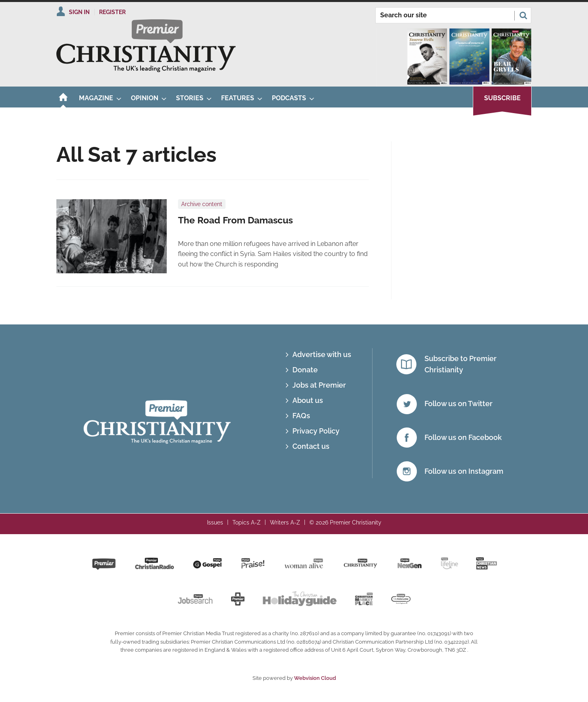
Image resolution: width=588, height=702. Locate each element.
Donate (305, 370)
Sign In (79, 12)
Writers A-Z (285, 522)
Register (112, 12)
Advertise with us (322, 354)
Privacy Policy (316, 431)
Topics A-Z (246, 522)
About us (308, 400)
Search (523, 15)
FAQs (301, 416)
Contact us (311, 446)
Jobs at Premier (319, 385)
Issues (215, 522)
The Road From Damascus (235, 220)
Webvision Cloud (315, 678)
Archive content (202, 204)
